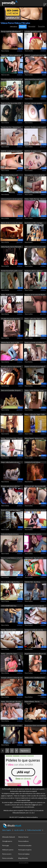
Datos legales (7, 830)
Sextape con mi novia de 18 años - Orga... (35, 295)
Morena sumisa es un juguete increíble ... (34, 606)
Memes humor (23, 837)
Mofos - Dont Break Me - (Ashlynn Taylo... (9, 630)
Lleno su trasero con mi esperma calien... (12, 199)
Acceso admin (24, 863)
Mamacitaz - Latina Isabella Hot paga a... (11, 56)
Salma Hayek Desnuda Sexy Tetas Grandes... (34, 80)
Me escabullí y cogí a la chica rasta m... (10, 582)
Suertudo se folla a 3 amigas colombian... (34, 223)
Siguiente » (25, 751)
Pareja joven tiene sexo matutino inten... (35, 726)
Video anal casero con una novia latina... (35, 247)
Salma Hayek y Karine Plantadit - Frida (11, 247)
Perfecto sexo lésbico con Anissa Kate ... (35, 510)
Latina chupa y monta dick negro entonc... (11, 726)
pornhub (20, 99)
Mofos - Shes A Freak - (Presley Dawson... (11, 702)
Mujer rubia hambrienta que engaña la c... (10, 462)
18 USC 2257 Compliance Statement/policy (23, 817)
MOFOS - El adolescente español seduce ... (35, 127)
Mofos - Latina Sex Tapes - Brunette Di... (9, 654)
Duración (41, 26)
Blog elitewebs (23, 858)
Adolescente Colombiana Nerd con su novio (35, 678)
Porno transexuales (25, 845)
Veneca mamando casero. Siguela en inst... (33, 534)
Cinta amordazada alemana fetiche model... (10, 534)
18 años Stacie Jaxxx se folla (10, 342)
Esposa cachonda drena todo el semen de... (35, 367)
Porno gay (6, 845)
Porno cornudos (8, 858)
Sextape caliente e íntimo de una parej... (12, 678)
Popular (23, 26)
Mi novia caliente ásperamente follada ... (11, 367)
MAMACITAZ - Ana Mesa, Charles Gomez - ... (33, 582)
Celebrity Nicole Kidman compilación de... (33, 462)
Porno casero (7, 854)
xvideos (20, 51)
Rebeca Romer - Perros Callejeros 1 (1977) (32, 702)
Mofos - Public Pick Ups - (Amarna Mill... (35, 199)
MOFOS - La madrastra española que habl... (11, 151)
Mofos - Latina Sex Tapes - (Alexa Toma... (35, 319)
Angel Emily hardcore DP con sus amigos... (35, 654)
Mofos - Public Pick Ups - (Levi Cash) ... (34, 391)
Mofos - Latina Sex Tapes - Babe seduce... (35, 415)
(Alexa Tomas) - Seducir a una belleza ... (34, 439)
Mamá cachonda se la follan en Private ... (35, 343)
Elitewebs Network (9, 837)
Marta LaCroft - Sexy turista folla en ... (35, 486)
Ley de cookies (19, 830)
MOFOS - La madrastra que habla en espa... (35, 56)
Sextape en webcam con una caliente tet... (34, 630)
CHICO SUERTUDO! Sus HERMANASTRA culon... (9, 606)
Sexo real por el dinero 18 (9, 175)
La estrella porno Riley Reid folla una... (11, 415)
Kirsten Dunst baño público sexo (12, 271)
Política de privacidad (34, 830)
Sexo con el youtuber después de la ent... (11, 391)
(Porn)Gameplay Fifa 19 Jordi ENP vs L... (12, 80)
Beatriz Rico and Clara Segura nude (11, 510)
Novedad (32, 26)
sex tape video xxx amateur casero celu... (34, 103)
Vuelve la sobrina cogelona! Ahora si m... (34, 271)
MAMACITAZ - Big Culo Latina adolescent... (34, 558)
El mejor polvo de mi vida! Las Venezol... (10, 486)
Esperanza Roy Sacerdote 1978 (11, 103)
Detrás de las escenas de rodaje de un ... (12, 223)
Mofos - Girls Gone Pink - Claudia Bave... (12, 439)
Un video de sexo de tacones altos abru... (10, 319)
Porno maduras (23, 841)
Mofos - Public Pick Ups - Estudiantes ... (9, 295)
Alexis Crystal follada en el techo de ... (12, 558)
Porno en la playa (24, 854)
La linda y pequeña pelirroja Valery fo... (34, 32)
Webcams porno (8, 850)
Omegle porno (7, 841)
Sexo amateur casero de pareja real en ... (35, 175)
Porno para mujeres (25, 850)
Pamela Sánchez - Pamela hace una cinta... (11, 127)
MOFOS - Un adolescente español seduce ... (33, 151)
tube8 (44, 75)
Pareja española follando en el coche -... (11, 32)
